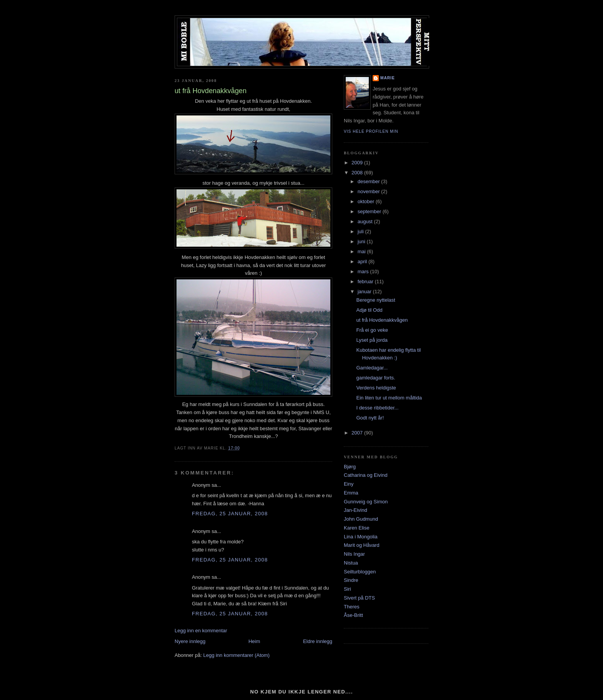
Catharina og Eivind (366, 475)
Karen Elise (356, 528)
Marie (388, 78)
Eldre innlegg (318, 641)
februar (366, 282)
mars (364, 271)
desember (369, 181)
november (369, 191)
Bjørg (350, 467)
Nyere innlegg (190, 641)
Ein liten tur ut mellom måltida (389, 398)
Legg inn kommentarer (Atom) (236, 655)
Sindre (351, 580)
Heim (254, 641)
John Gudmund (361, 519)
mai (362, 251)
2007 (358, 433)
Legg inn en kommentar (201, 631)
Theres (351, 607)
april (363, 261)
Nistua (351, 563)
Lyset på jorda (372, 340)
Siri (347, 589)
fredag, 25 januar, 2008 (230, 514)
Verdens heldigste (376, 388)
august (366, 221)
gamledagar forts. (376, 378)
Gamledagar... (372, 368)
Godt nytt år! (370, 418)
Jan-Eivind (356, 510)
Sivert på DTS (359, 598)
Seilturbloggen (360, 572)
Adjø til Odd (369, 310)
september (370, 211)
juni (362, 241)
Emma (351, 493)
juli (361, 231)
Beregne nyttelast (376, 300)
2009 (358, 163)
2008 (358, 173)
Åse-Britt (353, 615)
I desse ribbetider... (377, 408)
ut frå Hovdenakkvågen (382, 320)
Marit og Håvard (361, 545)
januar (365, 292)
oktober (367, 201)
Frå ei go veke (372, 330)
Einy (349, 484)
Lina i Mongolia (361, 537)
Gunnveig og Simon (366, 502)
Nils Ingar (354, 554)
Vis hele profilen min (371, 131)
